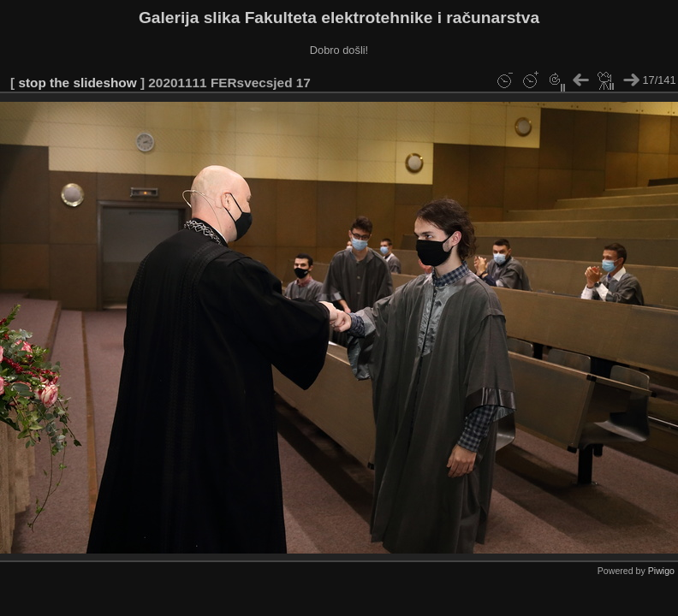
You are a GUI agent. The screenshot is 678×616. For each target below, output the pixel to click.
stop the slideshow (77, 83)
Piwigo (661, 571)
